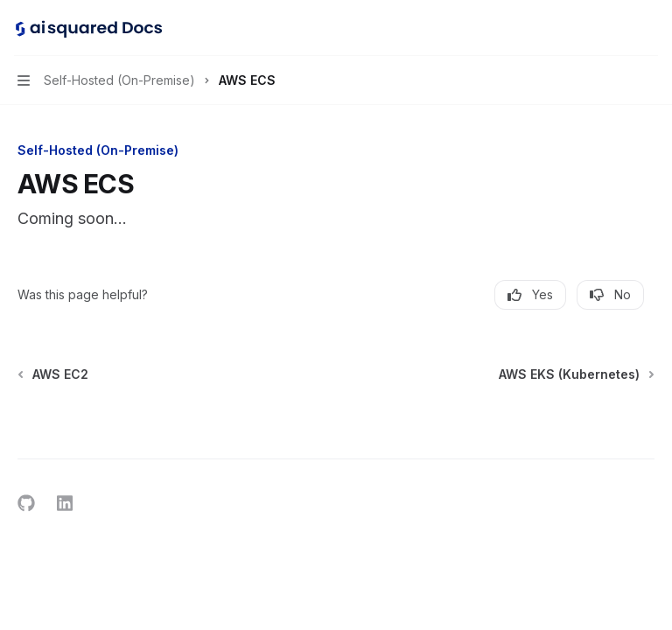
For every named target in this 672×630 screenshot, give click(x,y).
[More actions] (649, 28)
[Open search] (616, 28)
